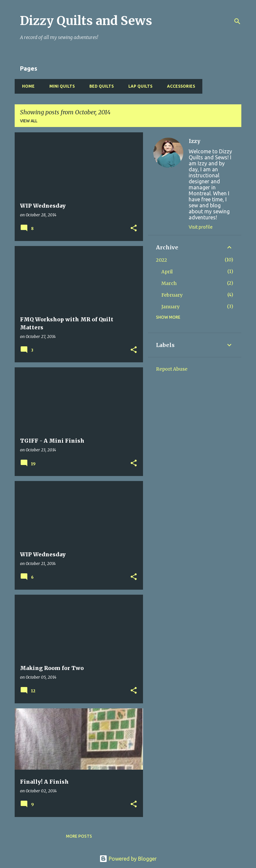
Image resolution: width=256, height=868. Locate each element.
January (170, 307)
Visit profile (201, 227)
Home (26, 86)
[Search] (237, 21)
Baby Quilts (221, 86)
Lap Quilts (138, 86)
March (169, 283)
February (172, 295)
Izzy (194, 141)
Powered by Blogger (128, 859)
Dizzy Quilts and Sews (86, 21)
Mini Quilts (60, 86)
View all (29, 121)
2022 (161, 260)
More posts (79, 836)
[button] (134, 228)
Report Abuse (172, 369)
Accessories (179, 86)
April (167, 272)
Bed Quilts (99, 86)
